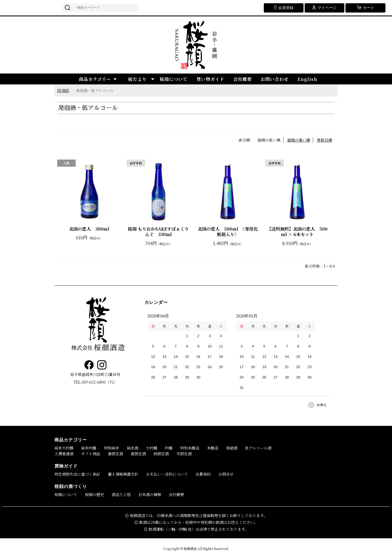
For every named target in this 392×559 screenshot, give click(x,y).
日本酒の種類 (150, 494)
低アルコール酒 (258, 448)
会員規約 (203, 474)
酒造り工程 (121, 494)
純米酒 (133, 448)
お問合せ (226, 474)
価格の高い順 (299, 140)
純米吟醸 (89, 448)
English (307, 79)
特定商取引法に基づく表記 (77, 474)
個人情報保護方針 (123, 474)
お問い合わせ (275, 79)
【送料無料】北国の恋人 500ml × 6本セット (297, 232)
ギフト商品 (91, 454)
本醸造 (213, 448)
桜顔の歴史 (94, 494)
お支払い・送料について (167, 474)
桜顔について (174, 79)
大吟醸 (152, 448)
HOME (63, 90)
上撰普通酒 (64, 454)
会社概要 (243, 79)
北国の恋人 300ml (89, 229)
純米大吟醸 (64, 448)
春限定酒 (115, 454)
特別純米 (112, 448)
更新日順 (324, 140)
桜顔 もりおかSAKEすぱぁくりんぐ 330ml (158, 232)
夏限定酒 (138, 454)
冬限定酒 (184, 454)
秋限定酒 (161, 454)
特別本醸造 (190, 448)
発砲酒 (232, 448)
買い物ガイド (210, 79)
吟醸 (169, 448)
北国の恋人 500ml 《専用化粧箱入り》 (228, 232)
